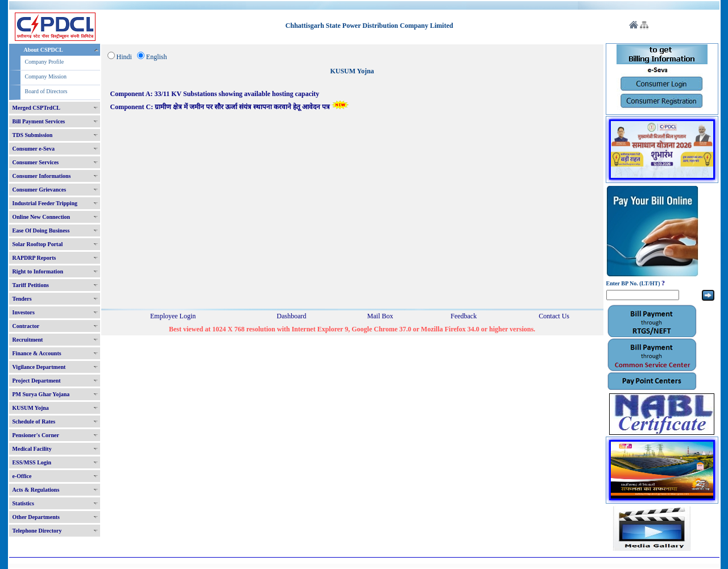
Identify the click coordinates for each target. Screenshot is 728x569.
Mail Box (380, 316)
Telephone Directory (37, 531)
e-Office (22, 476)
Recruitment (28, 340)
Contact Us (554, 316)
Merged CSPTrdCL (37, 108)
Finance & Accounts (37, 353)
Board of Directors (46, 91)
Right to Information (38, 271)
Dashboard (292, 316)
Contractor (26, 326)
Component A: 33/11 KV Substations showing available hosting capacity (215, 94)
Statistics (23, 503)
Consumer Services (36, 162)
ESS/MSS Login (32, 462)
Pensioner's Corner (36, 435)
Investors (24, 312)
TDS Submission (33, 135)
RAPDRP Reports (34, 258)
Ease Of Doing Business (41, 230)
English (157, 57)
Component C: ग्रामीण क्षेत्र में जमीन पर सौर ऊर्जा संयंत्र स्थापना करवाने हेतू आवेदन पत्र (230, 107)
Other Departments (36, 517)
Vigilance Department (39, 367)
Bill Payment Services (39, 121)
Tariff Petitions (31, 285)
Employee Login (173, 316)
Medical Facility (32, 449)
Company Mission (46, 76)
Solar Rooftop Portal (38, 244)
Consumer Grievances (40, 190)
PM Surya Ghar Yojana (41, 394)
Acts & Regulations (36, 490)
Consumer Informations (42, 176)
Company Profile (45, 62)
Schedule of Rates (34, 421)
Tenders (22, 299)
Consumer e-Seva (34, 149)
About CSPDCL (44, 50)
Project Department (37, 381)
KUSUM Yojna (31, 408)
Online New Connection (42, 217)
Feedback (464, 316)
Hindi (124, 57)
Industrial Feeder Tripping (45, 203)
